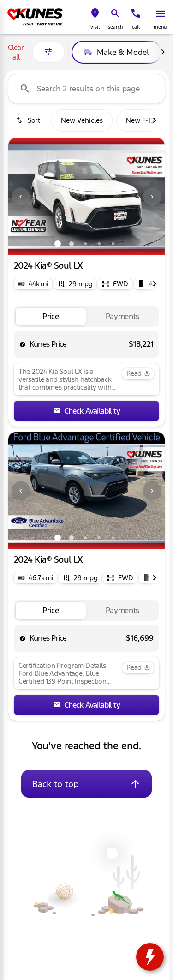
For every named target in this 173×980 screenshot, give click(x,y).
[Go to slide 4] (99, 244)
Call (136, 27)
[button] (95, 17)
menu (160, 27)
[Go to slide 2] (72, 244)
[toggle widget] (150, 957)
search (115, 27)
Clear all (16, 52)
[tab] (51, 316)
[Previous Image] (21, 197)
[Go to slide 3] (85, 244)
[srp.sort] (28, 120)
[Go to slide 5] (113, 244)
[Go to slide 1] (58, 244)
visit (95, 27)
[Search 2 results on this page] (86, 89)
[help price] (23, 344)
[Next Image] (163, 52)
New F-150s (144, 120)
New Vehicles (82, 120)
